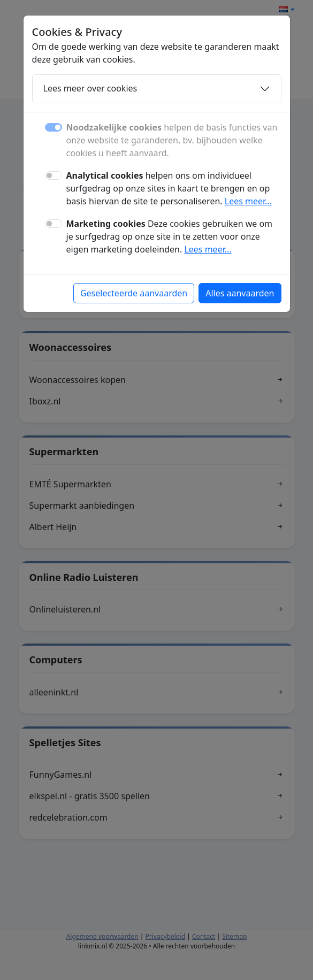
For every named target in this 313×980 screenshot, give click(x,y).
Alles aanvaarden (240, 293)
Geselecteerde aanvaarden (134, 293)
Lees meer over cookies (90, 88)
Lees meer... (248, 201)
